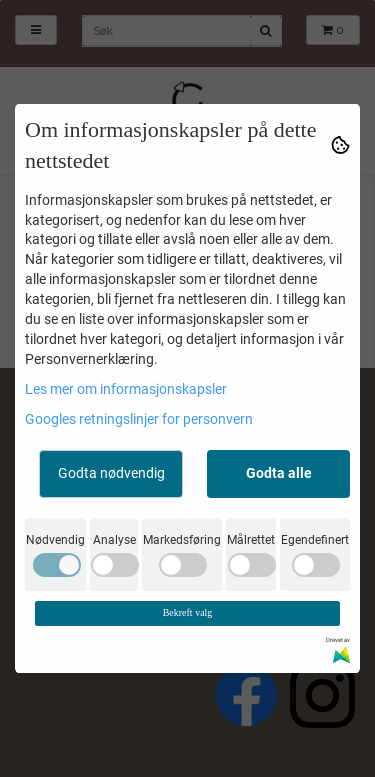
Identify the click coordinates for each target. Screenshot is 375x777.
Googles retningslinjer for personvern (139, 419)
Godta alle (279, 473)
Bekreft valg (188, 612)
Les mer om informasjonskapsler (126, 389)
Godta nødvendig (111, 473)
